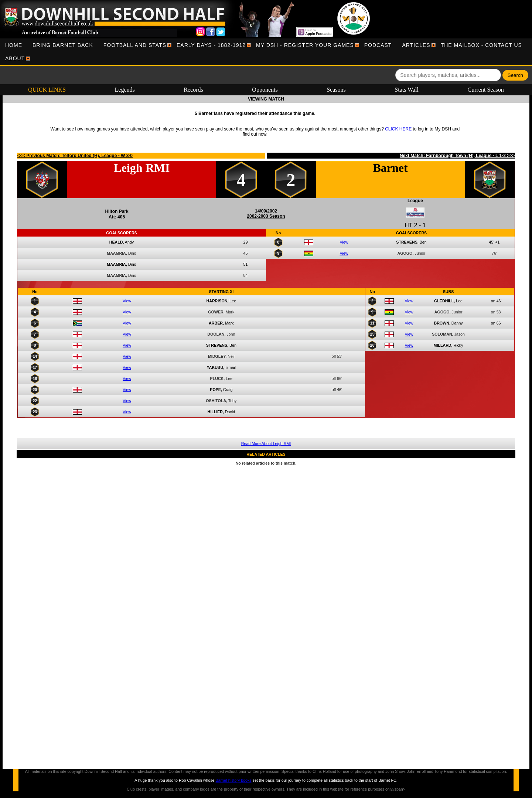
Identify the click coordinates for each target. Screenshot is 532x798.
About (15, 58)
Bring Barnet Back (63, 45)
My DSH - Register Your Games (305, 45)
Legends (125, 90)
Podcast (378, 45)
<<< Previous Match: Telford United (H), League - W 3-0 (75, 156)
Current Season (486, 90)
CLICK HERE (398, 129)
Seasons (336, 90)
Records (193, 90)
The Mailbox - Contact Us (481, 45)
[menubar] (266, 52)
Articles (416, 45)
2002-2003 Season (266, 216)
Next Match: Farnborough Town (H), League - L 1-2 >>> (457, 156)
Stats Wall (407, 90)
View (344, 242)
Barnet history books (233, 780)
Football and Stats (135, 45)
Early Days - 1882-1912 (211, 45)
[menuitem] (14, 45)
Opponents (265, 90)
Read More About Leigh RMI (266, 444)
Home (14, 45)
